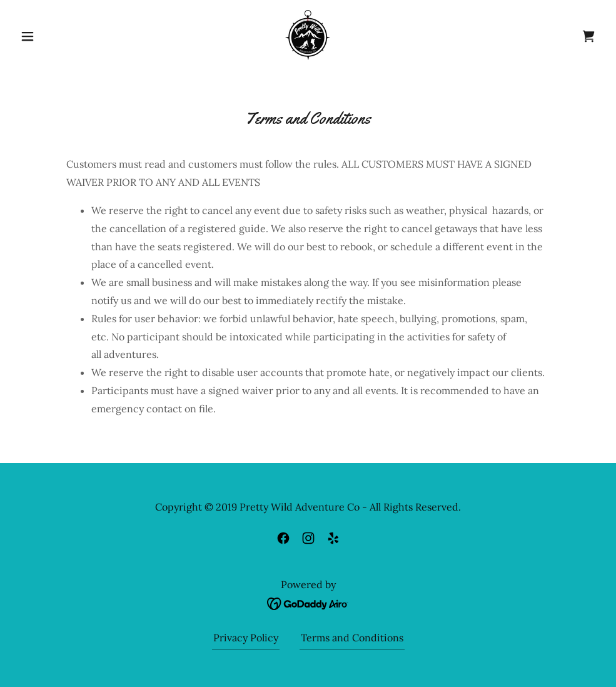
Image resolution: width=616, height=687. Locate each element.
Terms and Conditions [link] (352, 638)
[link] (308, 35)
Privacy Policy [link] (246, 638)
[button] (59, 36)
